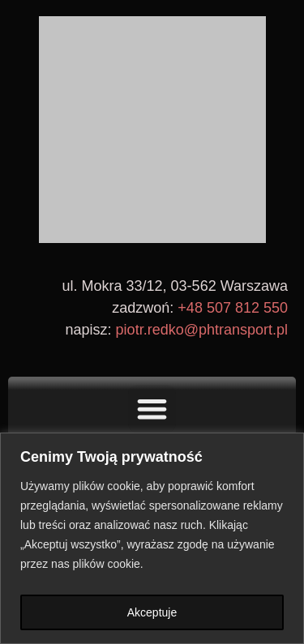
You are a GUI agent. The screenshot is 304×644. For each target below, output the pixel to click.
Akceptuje (152, 612)
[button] (152, 409)
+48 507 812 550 (233, 308)
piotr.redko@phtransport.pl (202, 330)
